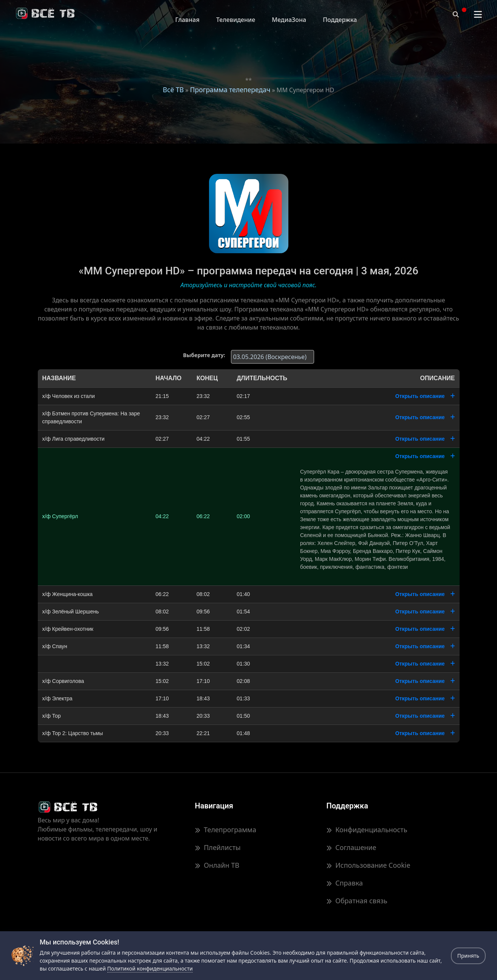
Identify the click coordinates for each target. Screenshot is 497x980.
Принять (468, 956)
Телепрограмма (226, 830)
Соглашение (351, 847)
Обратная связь (357, 901)
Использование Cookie (368, 865)
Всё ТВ (173, 90)
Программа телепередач (230, 90)
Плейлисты (218, 847)
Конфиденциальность (367, 830)
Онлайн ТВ (217, 865)
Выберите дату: (204, 355)
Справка (345, 883)
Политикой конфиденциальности (150, 968)
